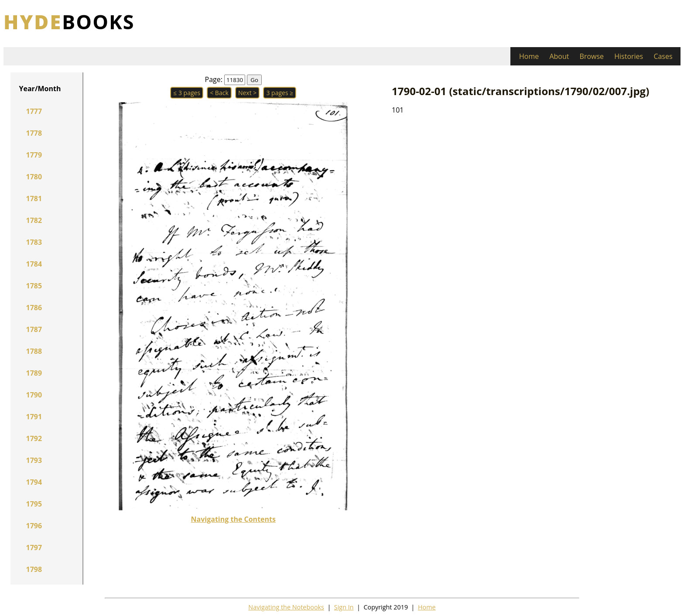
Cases (663, 56)
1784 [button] (34, 264)
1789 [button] (34, 373)
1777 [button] (34, 111)
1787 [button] (34, 329)
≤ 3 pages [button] (187, 93)
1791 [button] (34, 417)
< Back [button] (219, 93)
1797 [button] (34, 548)
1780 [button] (34, 177)
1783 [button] (34, 242)
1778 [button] (34, 133)
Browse (592, 56)
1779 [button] (34, 155)
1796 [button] (34, 526)
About (559, 56)
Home (529, 56)
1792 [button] (34, 438)
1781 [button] (34, 198)
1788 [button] (34, 351)
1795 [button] (34, 504)
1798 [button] (34, 569)
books (69, 22)
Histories (629, 56)
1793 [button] (34, 460)
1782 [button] (34, 220)
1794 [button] (34, 482)
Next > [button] (247, 93)
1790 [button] (34, 395)
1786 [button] (34, 308)
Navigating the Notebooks (286, 607)
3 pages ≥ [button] (280, 93)
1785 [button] (34, 286)
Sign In (344, 607)
